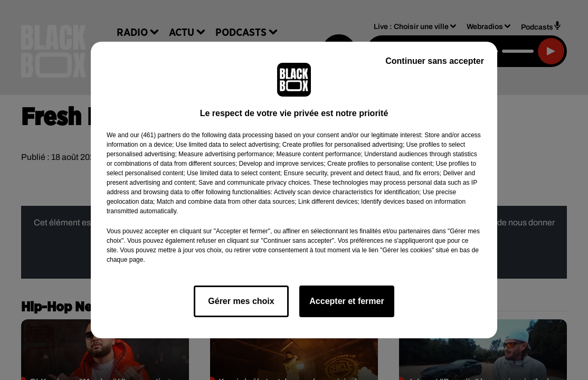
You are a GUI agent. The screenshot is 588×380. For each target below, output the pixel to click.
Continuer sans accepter (435, 61)
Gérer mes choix (241, 301)
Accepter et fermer (347, 301)
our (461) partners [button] (155, 135)
